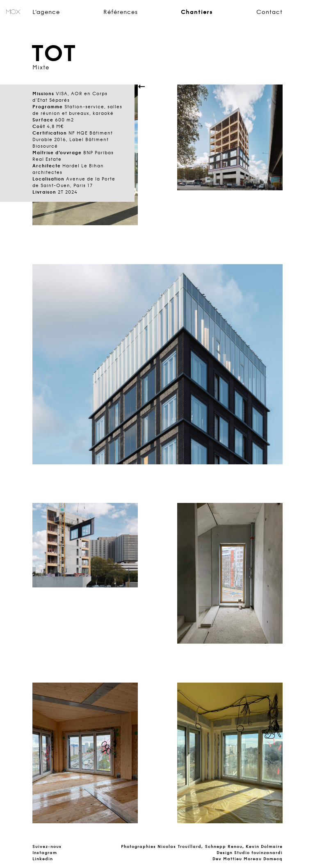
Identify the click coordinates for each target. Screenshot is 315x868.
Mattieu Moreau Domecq (253, 859)
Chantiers (197, 12)
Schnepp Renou (224, 846)
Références (121, 12)
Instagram (45, 853)
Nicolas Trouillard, (180, 846)
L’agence (46, 12)
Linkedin (43, 859)
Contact (269, 12)
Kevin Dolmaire (264, 846)
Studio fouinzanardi (258, 853)
